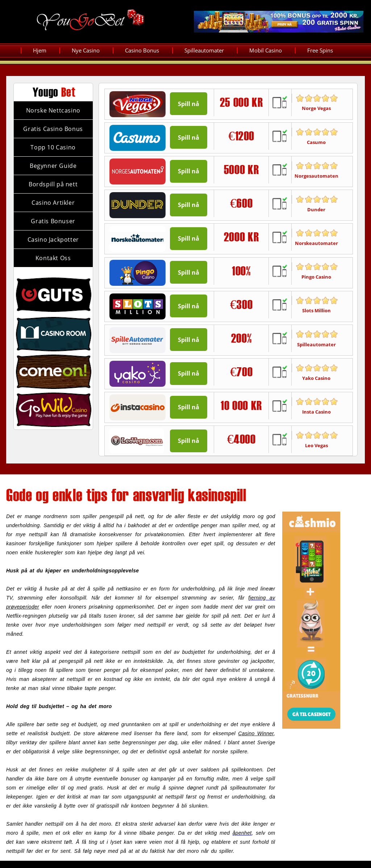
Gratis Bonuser (53, 221)
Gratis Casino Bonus (53, 129)
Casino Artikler (53, 203)
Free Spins (320, 50)
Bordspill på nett (53, 184)
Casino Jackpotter (53, 240)
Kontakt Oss (53, 258)
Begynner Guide (53, 166)
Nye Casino (86, 50)
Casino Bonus (142, 50)
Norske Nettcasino (53, 110)
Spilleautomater (204, 50)
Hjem (40, 50)
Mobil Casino (266, 50)
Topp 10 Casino (53, 147)
